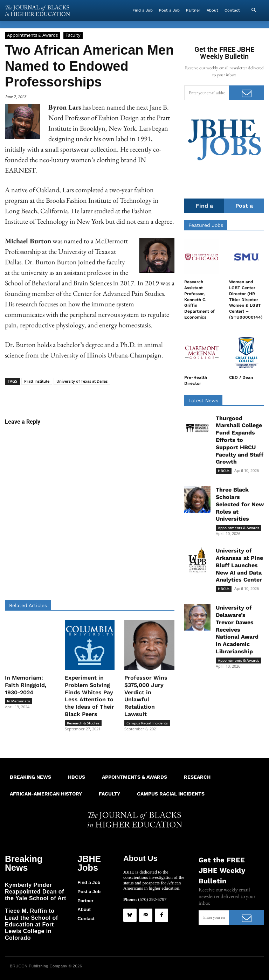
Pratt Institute (37, 381)
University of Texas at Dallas (82, 381)
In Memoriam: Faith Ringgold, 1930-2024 (26, 685)
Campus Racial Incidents (147, 723)
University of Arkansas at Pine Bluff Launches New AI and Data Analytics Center (239, 565)
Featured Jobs (206, 225)
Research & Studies (83, 723)
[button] (254, 11)
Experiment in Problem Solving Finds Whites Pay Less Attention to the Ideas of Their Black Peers (89, 696)
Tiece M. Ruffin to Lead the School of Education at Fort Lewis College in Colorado (36, 906)
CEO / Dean (241, 377)
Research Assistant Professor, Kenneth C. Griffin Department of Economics (199, 300)
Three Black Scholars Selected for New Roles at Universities (240, 505)
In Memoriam (19, 701)
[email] (207, 93)
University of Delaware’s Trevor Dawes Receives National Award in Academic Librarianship (237, 630)
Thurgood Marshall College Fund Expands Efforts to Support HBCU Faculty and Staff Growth (240, 440)
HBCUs (224, 471)
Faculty (73, 35)
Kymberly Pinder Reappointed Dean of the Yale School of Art (34, 880)
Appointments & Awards (32, 35)
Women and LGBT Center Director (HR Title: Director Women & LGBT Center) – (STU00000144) (246, 300)
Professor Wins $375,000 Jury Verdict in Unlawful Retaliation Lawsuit (146, 696)
